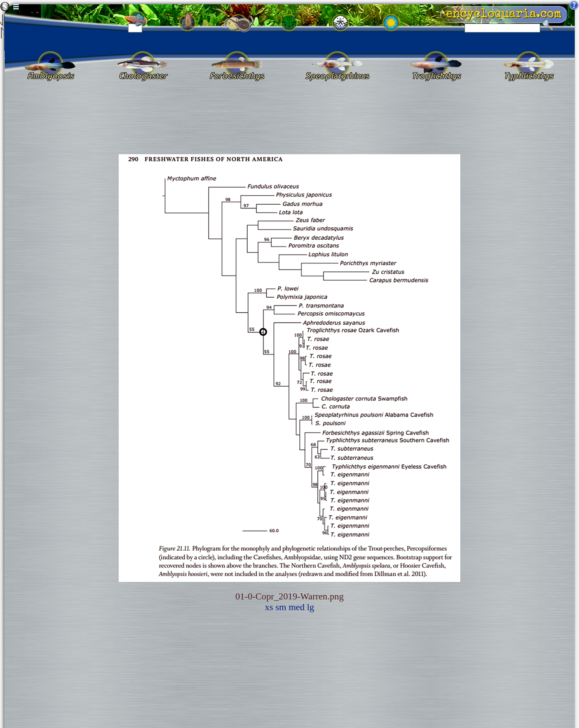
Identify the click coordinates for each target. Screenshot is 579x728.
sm (281, 607)
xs (269, 607)
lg (311, 607)
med (297, 607)
